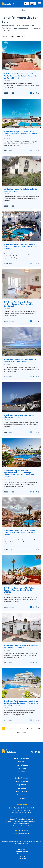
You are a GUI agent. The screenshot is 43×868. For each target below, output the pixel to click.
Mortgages (22, 788)
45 (39, 728)
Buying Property (22, 778)
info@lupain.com (24, 833)
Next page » (21, 732)
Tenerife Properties (22, 758)
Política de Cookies (22, 854)
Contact (21, 772)
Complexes (22, 859)
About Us (22, 762)
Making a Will (21, 791)
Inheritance (21, 795)
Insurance (21, 798)
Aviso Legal (22, 849)
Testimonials (22, 769)
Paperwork (21, 785)
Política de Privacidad (22, 852)
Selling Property (22, 781)
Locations (22, 856)
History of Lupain (21, 765)
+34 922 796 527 (23, 830)
